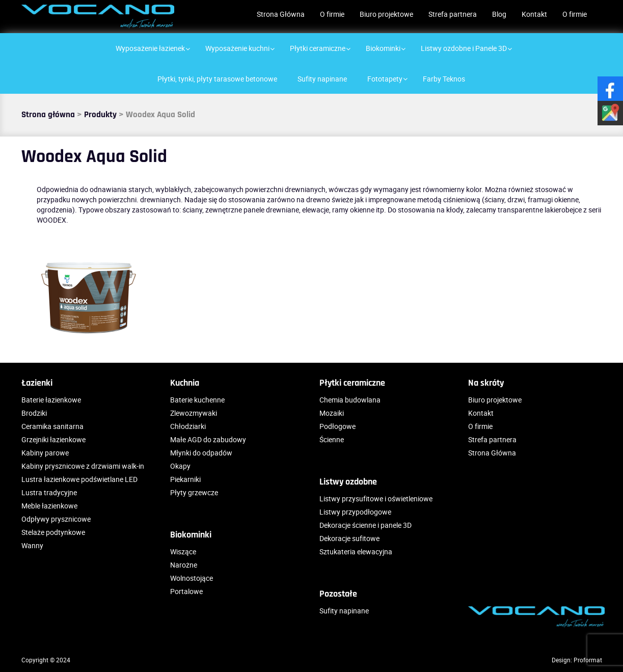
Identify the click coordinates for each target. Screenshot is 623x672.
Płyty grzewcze (194, 492)
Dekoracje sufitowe (349, 538)
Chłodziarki (188, 426)
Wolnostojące (192, 578)
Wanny (32, 545)
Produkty (100, 115)
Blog (499, 14)
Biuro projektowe (386, 14)
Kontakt (534, 14)
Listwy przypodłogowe (355, 512)
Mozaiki (332, 413)
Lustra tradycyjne (49, 492)
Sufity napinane (344, 611)
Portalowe (186, 591)
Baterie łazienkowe (51, 400)
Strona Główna (281, 14)
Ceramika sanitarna (52, 426)
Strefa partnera (453, 14)
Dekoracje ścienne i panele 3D (365, 525)
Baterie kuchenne (197, 400)
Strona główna (48, 115)
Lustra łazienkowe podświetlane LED (79, 479)
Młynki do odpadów (201, 453)
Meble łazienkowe (49, 506)
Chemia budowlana (350, 400)
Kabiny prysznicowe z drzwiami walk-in (83, 466)
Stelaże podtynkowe (53, 532)
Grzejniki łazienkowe (53, 439)
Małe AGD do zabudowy (208, 439)
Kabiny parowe (45, 453)
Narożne (184, 565)
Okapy (180, 466)
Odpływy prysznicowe (56, 519)
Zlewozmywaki (194, 413)
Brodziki (34, 413)
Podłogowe (337, 426)
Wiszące (183, 552)
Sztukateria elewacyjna (356, 552)
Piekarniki (185, 479)
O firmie (332, 14)
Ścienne (332, 439)
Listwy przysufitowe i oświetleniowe (376, 499)
